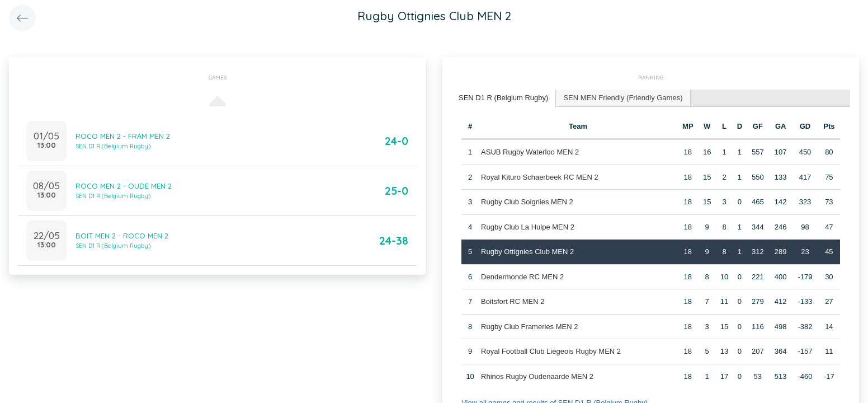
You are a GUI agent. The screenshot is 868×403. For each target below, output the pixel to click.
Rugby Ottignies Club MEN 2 (527, 252)
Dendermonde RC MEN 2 (522, 277)
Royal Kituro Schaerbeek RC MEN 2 (540, 177)
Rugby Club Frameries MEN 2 (529, 327)
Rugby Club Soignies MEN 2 (527, 202)
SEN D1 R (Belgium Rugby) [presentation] (503, 98)
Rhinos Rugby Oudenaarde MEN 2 (537, 376)
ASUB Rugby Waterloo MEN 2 (530, 152)
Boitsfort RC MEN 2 (513, 301)
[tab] (504, 98)
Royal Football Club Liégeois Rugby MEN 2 (551, 351)
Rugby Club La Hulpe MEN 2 (528, 227)
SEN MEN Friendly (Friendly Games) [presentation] (623, 98)
